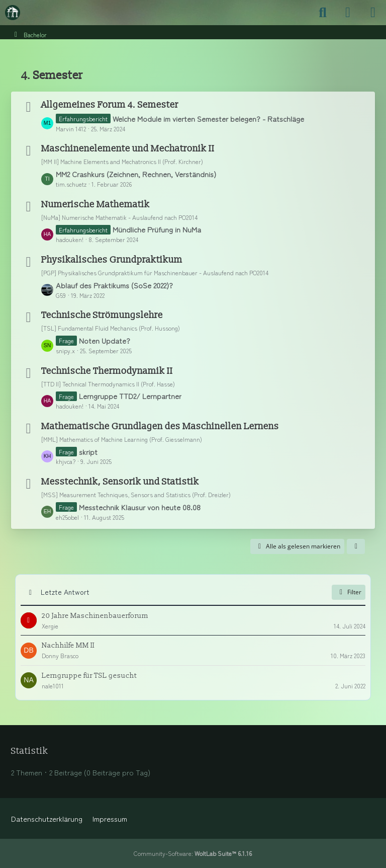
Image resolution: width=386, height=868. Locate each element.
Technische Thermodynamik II (107, 371)
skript (88, 452)
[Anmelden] (348, 13)
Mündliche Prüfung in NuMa (157, 229)
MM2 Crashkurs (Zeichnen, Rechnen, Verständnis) (136, 174)
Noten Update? (105, 340)
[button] (356, 546)
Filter (349, 592)
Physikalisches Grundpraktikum (112, 260)
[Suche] (323, 13)
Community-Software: (193, 853)
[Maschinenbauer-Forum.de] (13, 13)
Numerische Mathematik (95, 205)
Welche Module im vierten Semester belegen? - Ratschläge (208, 119)
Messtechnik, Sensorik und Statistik (120, 482)
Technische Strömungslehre (102, 315)
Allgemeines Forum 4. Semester (110, 105)
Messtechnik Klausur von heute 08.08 (140, 507)
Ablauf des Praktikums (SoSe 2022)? (114, 285)
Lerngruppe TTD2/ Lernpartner (130, 396)
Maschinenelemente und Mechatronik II (128, 149)
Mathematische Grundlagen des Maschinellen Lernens (160, 426)
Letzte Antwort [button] (65, 592)
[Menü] (373, 13)
